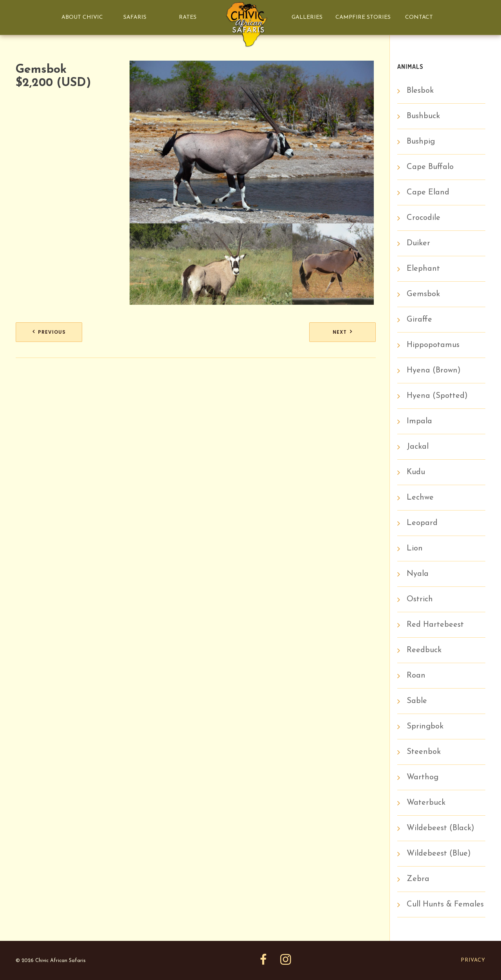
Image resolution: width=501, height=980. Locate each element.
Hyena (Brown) (434, 370)
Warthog (423, 777)
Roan (416, 676)
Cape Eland (428, 192)
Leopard (422, 523)
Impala (419, 421)
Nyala (418, 574)
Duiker (418, 243)
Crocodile (424, 218)
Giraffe (419, 320)
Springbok (425, 726)
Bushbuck (423, 116)
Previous (52, 332)
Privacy (473, 960)
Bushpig (421, 142)
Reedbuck (424, 650)
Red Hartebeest (435, 625)
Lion (415, 548)
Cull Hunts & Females (445, 904)
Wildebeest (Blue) (439, 854)
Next (340, 332)
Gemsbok (423, 294)
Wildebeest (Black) (441, 828)
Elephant (423, 269)
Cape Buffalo (430, 167)
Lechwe (420, 498)
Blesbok (420, 91)
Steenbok (424, 752)
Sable (417, 701)
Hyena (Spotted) (437, 396)
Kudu (416, 472)
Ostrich (420, 599)
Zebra (418, 879)
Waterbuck (426, 803)
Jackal (418, 447)
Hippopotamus (433, 345)
